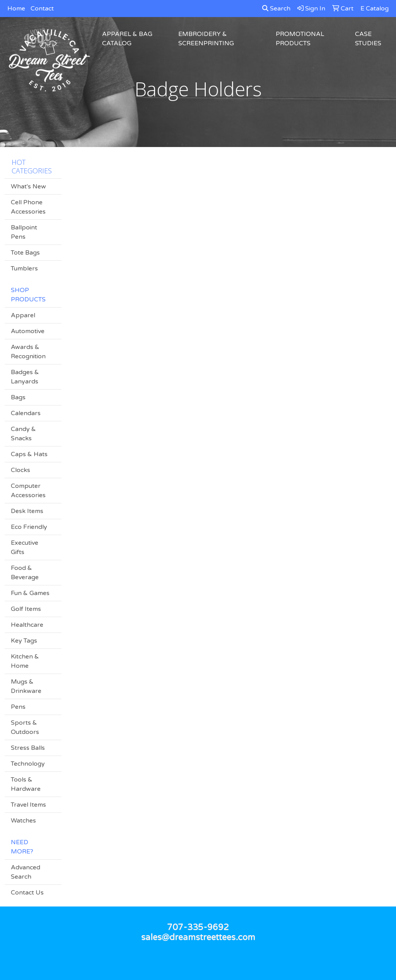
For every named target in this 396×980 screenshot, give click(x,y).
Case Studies (368, 39)
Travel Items (28, 805)
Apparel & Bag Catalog (127, 39)
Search (276, 9)
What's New (28, 186)
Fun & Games (30, 593)
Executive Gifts (25, 547)
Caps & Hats (29, 454)
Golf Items (26, 609)
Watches (23, 821)
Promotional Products (300, 39)
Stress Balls (28, 748)
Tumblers (24, 269)
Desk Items (27, 511)
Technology (28, 764)
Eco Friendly (29, 527)
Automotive (28, 331)
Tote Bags (25, 253)
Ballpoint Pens (24, 232)
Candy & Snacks (23, 434)
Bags (18, 397)
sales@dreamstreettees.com (198, 937)
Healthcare (27, 625)
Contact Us (27, 893)
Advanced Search (26, 872)
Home (16, 9)
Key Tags (24, 641)
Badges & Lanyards (25, 377)
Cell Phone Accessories (28, 207)
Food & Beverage (25, 573)
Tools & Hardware (26, 784)
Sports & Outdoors (25, 727)
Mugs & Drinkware (26, 686)
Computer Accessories (28, 491)
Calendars (26, 413)
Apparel (23, 315)
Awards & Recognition (28, 352)
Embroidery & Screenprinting (206, 39)
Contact (42, 9)
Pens (18, 707)
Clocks (20, 470)
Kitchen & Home (25, 661)
